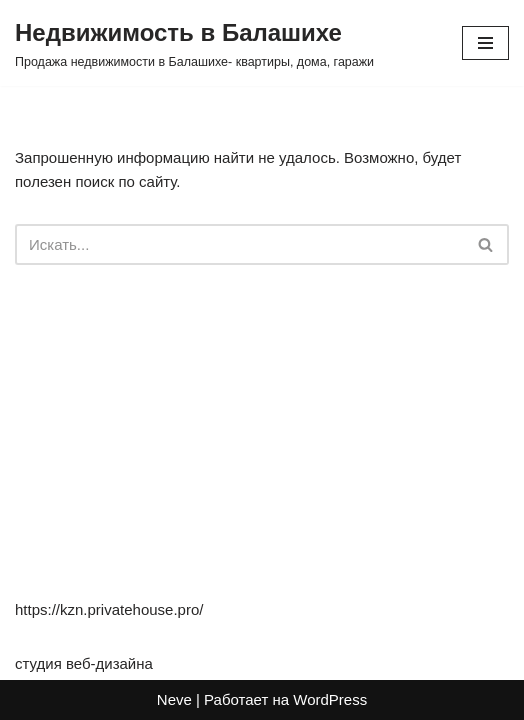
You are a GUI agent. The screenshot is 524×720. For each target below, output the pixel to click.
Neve (174, 699)
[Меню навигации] (485, 43)
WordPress (330, 699)
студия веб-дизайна (84, 663)
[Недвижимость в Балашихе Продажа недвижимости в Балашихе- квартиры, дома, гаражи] (194, 43)
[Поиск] (239, 244)
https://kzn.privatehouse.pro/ (109, 609)
